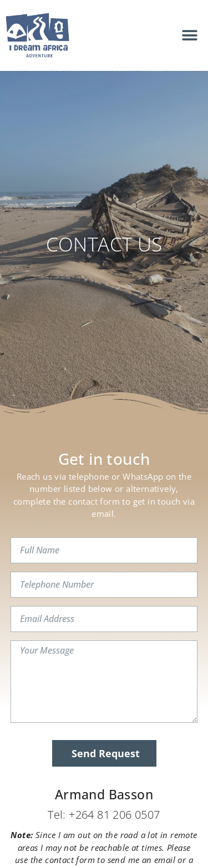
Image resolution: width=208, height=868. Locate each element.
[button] (190, 35)
